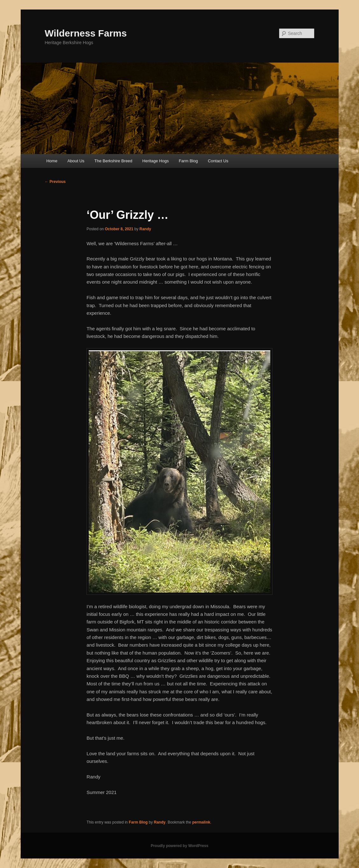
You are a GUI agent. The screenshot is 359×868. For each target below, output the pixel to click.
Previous (55, 182)
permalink (201, 822)
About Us (76, 161)
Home (52, 161)
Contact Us (218, 161)
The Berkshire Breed (113, 161)
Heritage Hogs (156, 161)
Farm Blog (188, 161)
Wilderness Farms (86, 33)
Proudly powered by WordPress (179, 846)
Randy (145, 229)
